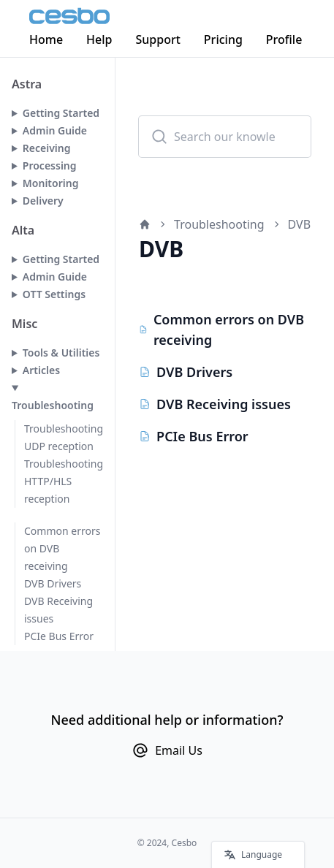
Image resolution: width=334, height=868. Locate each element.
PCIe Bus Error (59, 636)
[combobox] (225, 137)
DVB (300, 224)
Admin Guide (55, 130)
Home (46, 39)
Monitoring (51, 183)
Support (158, 39)
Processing (50, 165)
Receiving (47, 148)
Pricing (223, 39)
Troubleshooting (53, 405)
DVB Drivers (53, 583)
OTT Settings (54, 294)
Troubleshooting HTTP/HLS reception (64, 481)
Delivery (43, 201)
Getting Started (61, 113)
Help (99, 39)
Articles (41, 370)
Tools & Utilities (61, 353)
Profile (284, 39)
